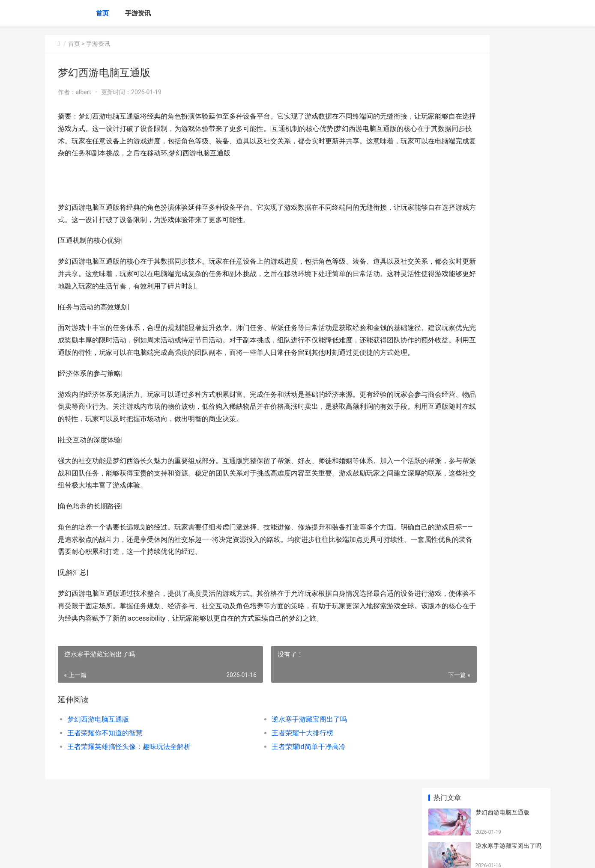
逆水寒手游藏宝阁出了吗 (271, 757)
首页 (102, 13)
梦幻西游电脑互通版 (98, 757)
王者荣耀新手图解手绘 (505, 389)
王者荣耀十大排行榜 (264, 770)
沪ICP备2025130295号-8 (164, 854)
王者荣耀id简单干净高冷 (271, 784)
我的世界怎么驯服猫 (502, 552)
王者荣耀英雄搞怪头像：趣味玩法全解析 (129, 784)
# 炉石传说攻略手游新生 (508, 585)
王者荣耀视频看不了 (502, 422)
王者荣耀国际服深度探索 (508, 289)
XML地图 (203, 854)
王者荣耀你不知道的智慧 (105, 770)
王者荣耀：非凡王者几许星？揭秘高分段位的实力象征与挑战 (508, 264)
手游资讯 (138, 13)
